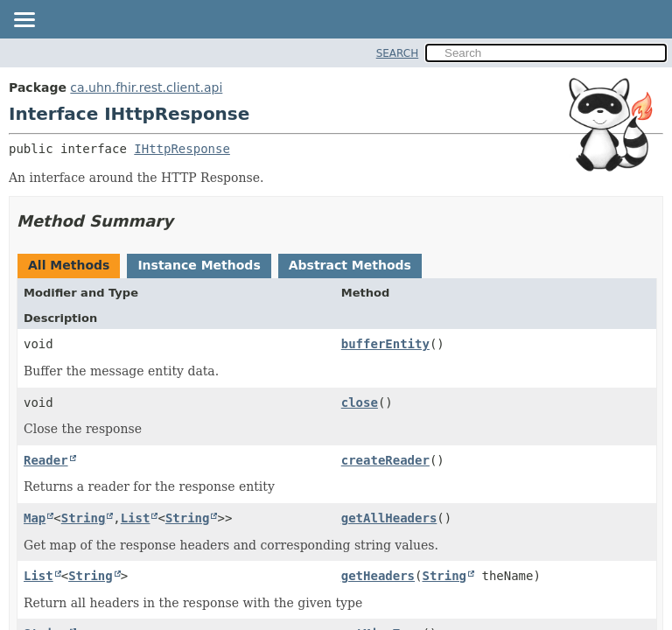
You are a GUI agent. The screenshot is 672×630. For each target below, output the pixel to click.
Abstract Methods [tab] (350, 265)
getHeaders (378, 576)
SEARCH (398, 53)
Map (35, 518)
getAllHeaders (389, 518)
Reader (46, 460)
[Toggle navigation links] (24, 21)
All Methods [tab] (69, 265)
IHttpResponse (182, 149)
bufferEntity (385, 344)
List (136, 518)
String (84, 518)
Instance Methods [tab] (199, 265)
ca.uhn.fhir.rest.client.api (146, 87)
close (360, 402)
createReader (385, 460)
